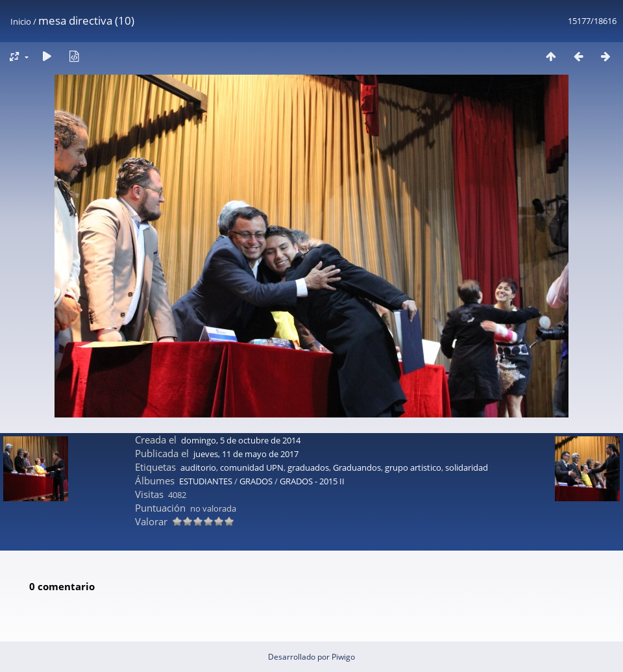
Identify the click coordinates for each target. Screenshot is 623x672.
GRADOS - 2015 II (312, 481)
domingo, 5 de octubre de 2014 (241, 440)
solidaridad (467, 467)
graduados (308, 467)
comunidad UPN (252, 467)
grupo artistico (413, 467)
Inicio (21, 21)
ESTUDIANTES (206, 481)
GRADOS (256, 481)
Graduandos (357, 467)
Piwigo (343, 657)
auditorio (198, 467)
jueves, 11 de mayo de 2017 (246, 454)
